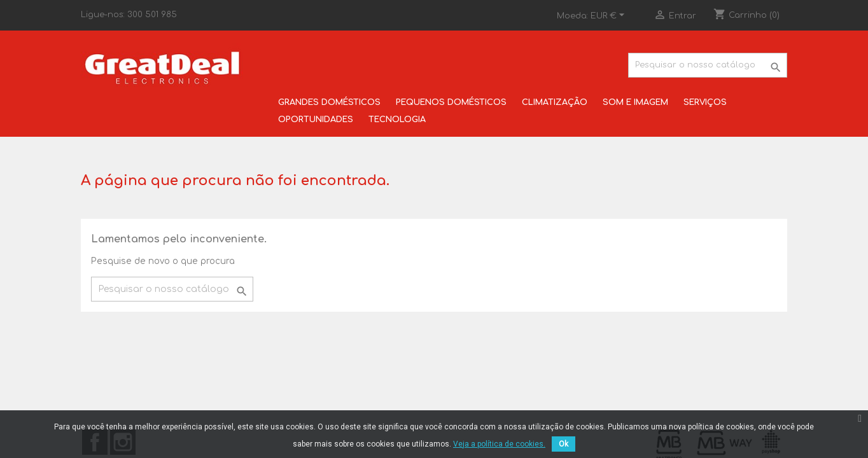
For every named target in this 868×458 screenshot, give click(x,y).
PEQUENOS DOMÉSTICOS (451, 102)
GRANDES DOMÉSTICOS (329, 102)
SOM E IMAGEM (635, 102)
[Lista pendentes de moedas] (609, 16)
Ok (563, 444)
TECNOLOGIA (397, 120)
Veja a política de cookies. (499, 444)
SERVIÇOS (705, 102)
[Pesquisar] (708, 65)
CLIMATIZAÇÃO (555, 102)
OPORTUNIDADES (316, 120)
